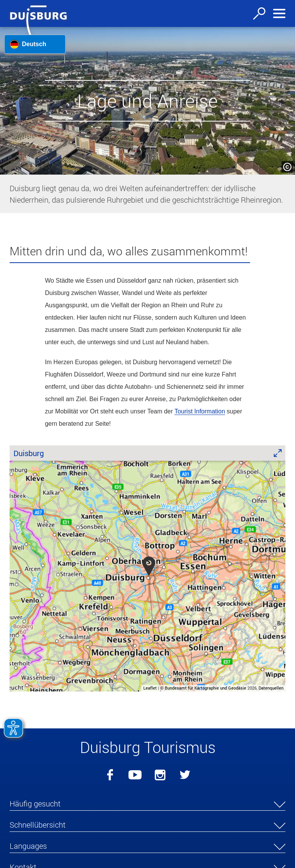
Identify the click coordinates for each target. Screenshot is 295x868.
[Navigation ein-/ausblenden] (279, 13)
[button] (11, 666)
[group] (147, 568)
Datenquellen (271, 688)
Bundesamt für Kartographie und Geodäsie (206, 688)
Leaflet (150, 688)
